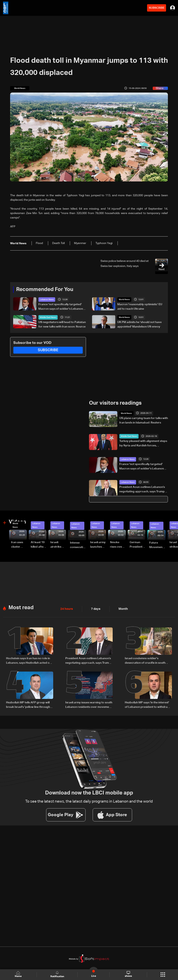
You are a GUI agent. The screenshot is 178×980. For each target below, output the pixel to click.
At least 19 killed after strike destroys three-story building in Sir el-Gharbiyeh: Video (38, 545)
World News (124, 300)
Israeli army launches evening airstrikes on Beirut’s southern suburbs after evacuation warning (98, 545)
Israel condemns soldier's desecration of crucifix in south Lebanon (145, 661)
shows (128, 974)
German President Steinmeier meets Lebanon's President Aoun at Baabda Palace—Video (137, 545)
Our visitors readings (115, 403)
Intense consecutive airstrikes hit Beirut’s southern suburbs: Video (78, 545)
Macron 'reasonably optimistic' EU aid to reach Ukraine (140, 307)
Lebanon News (47, 300)
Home (18, 974)
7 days (95, 609)
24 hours (66, 609)
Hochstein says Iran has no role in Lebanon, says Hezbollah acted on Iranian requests (29, 661)
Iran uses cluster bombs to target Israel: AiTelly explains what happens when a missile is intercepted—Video (19, 545)
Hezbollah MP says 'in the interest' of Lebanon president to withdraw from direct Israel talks (147, 705)
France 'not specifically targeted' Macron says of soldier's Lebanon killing (61, 307)
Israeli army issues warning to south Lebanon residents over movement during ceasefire (89, 705)
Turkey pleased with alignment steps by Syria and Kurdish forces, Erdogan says (143, 444)
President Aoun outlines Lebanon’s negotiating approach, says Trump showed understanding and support (143, 490)
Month (122, 609)
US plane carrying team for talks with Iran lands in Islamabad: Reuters (144, 420)
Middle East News (48, 317)
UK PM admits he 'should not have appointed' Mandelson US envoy (139, 324)
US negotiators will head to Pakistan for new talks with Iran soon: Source (62, 324)
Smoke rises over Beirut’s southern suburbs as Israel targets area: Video (118, 545)
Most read (21, 607)
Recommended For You (45, 290)
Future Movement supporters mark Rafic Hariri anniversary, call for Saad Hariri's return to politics (157, 545)
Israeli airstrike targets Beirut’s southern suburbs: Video (56, 545)
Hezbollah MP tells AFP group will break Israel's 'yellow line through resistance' (28, 705)
